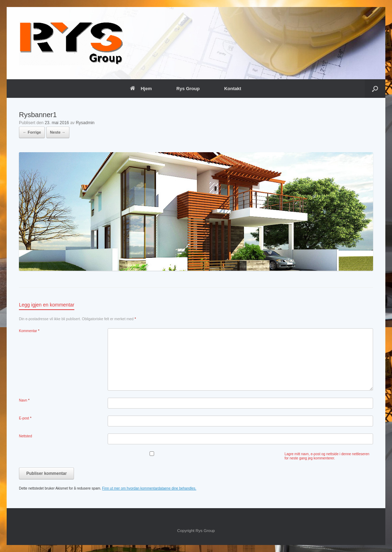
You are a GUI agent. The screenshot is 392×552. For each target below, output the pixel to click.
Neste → (58, 132)
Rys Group (188, 89)
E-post (25, 418)
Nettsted (25, 436)
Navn (24, 400)
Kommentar (29, 331)
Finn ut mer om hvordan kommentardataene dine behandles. (149, 488)
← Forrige (32, 132)
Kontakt (232, 89)
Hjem (141, 89)
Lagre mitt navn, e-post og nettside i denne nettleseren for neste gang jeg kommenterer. (327, 456)
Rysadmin (85, 123)
